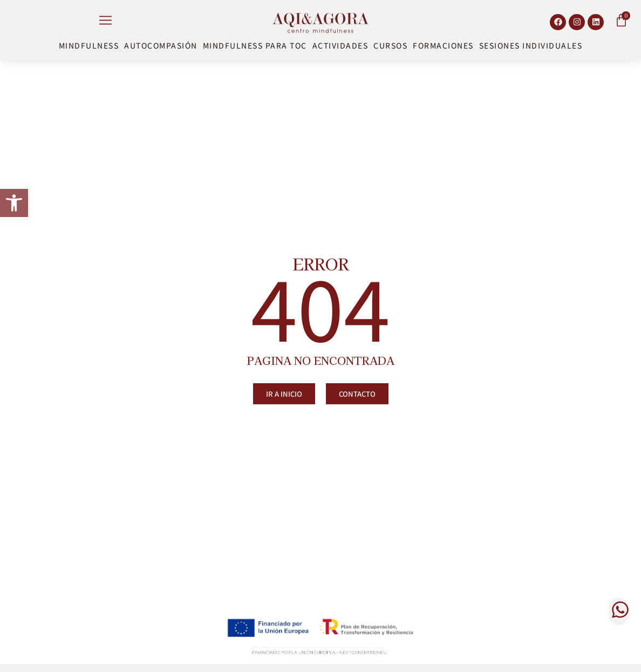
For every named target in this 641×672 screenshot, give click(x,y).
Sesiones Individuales (531, 45)
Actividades (340, 45)
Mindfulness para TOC (255, 45)
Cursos (390, 45)
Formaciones (443, 45)
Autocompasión (161, 45)
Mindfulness (89, 45)
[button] (14, 203)
